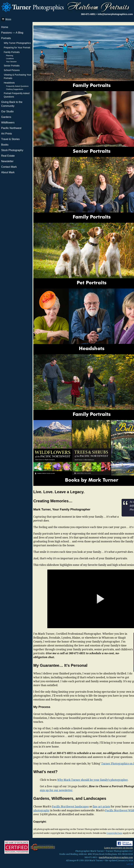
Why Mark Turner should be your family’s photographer (60, 780)
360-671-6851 (88, 14)
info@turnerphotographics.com (115, 14)
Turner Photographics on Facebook (91, 764)
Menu (7, 19)
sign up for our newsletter (24, 790)
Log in (130, 864)
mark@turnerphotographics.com (116, 857)
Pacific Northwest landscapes (38, 807)
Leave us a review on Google (118, 848)
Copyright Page (82, 833)
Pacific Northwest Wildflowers (92, 810)
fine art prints (69, 807)
